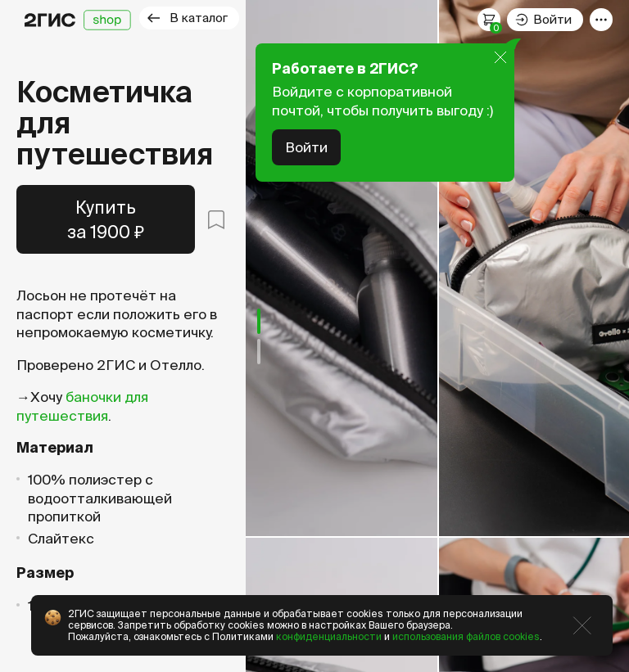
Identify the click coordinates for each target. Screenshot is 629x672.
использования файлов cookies (466, 636)
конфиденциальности (329, 636)
